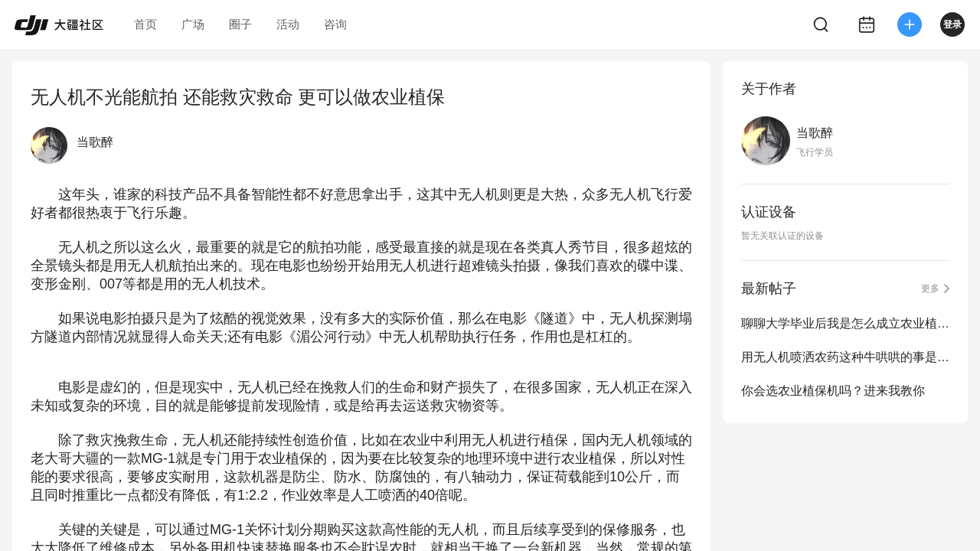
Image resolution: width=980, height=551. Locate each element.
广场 (193, 24)
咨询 (335, 24)
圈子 (240, 24)
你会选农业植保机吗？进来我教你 (833, 391)
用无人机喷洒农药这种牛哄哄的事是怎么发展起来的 (845, 357)
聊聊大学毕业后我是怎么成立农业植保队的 (845, 323)
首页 (145, 24)
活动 (288, 24)
